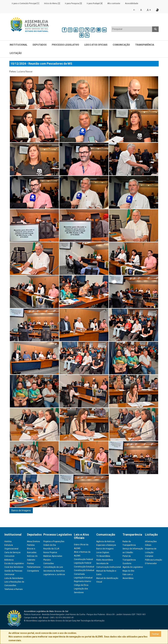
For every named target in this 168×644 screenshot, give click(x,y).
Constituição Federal (83, 559)
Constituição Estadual (84, 567)
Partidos (31, 545)
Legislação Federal (83, 563)
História (8, 541)
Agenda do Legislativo (133, 567)
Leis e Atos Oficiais (96, 45)
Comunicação (121, 45)
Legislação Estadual (83, 578)
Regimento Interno (82, 581)
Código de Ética (81, 585)
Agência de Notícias (105, 541)
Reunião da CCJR (51, 549)
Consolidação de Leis (53, 567)
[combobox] (132, 29)
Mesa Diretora (33, 541)
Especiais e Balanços (106, 545)
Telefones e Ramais (14, 589)
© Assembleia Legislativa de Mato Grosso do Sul (46, 621)
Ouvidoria (127, 563)
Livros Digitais (103, 552)
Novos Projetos (50, 552)
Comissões (49, 563)
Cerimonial (9, 574)
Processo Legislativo (65, 45)
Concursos (9, 556)
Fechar (155, 634)
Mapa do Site (128, 571)
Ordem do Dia (50, 545)
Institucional (19, 45)
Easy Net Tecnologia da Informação (88, 621)
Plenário (47, 560)
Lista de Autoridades (14, 578)
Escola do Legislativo (14, 563)
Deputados (40, 45)
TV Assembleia (103, 556)
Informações (151, 541)
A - (134, 10)
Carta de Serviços (12, 552)
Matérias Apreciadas (53, 556)
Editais (148, 545)
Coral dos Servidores (14, 567)
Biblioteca (9, 560)
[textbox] (132, 29)
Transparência (145, 45)
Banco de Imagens (21, 510)
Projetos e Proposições (54, 541)
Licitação (16, 53)
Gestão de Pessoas (13, 571)
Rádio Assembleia (105, 560)
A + (149, 10)
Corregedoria (33, 571)
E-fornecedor (151, 563)
